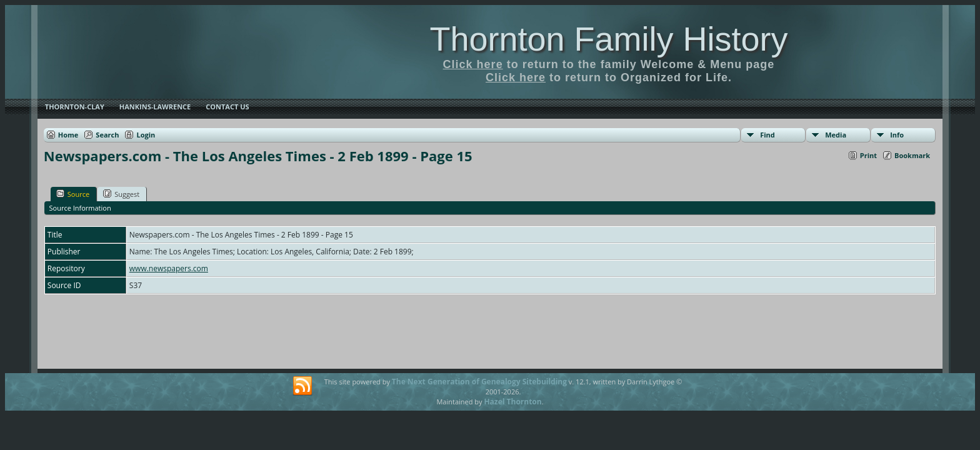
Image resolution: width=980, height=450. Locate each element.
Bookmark (912, 155)
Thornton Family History (608, 39)
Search (107, 135)
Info (897, 135)
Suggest (121, 194)
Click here (473, 64)
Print (868, 155)
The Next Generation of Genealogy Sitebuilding (479, 382)
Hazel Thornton (512, 402)
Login (146, 135)
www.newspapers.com (169, 268)
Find (767, 135)
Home (68, 135)
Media (836, 135)
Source (73, 194)
